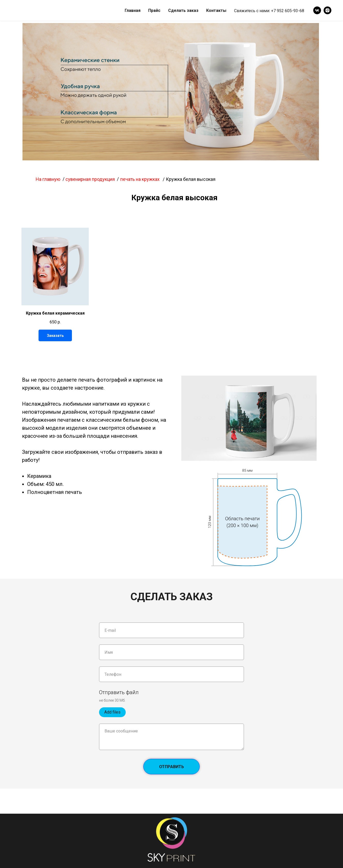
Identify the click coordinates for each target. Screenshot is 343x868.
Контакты (216, 10)
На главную (48, 179)
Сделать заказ (183, 10)
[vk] (317, 10)
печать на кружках (140, 179)
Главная (133, 10)
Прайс (154, 10)
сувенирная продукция (90, 179)
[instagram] (327, 10)
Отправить (179, 767)
